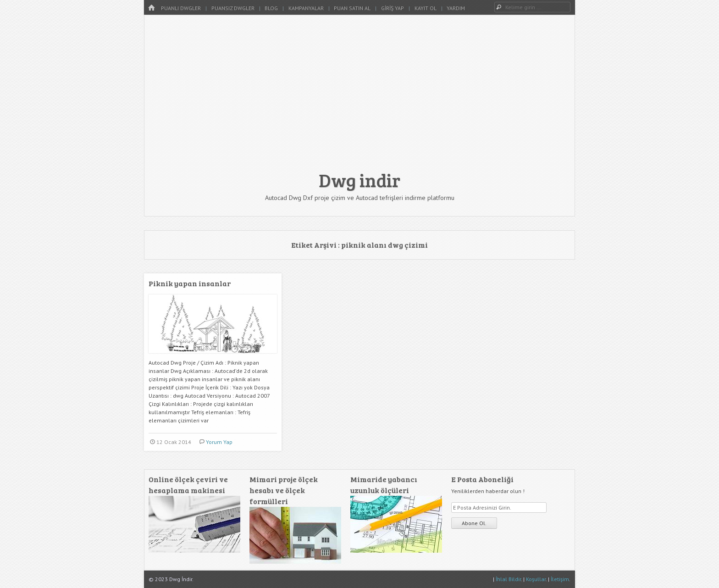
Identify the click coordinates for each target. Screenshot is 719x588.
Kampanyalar (306, 8)
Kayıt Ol (426, 8)
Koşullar (536, 579)
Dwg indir (359, 180)
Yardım (456, 8)
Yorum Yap (219, 442)
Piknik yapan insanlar (190, 283)
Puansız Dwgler (233, 8)
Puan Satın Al (352, 8)
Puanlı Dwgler (181, 8)
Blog (271, 8)
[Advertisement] (359, 97)
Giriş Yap (393, 8)
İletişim (560, 579)
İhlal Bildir (508, 579)
